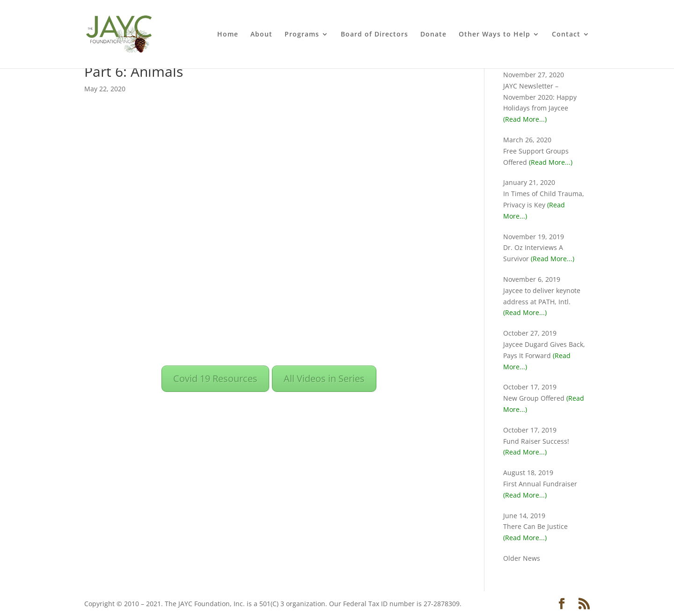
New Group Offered (534, 398)
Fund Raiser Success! (536, 441)
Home (228, 35)
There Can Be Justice (535, 526)
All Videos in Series (324, 378)
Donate (433, 35)
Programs (302, 35)
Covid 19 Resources (215, 378)
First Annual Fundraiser (540, 484)
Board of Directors (374, 35)
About (261, 35)
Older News (522, 558)
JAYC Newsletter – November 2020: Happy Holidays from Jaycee (540, 97)
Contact (566, 35)
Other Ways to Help (495, 35)
